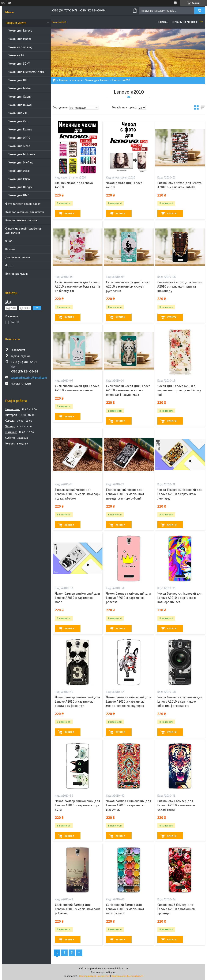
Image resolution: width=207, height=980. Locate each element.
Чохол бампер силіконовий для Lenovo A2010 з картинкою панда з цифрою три (77, 702)
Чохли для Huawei (20, 105)
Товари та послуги (70, 80)
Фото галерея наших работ (23, 204)
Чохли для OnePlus (21, 163)
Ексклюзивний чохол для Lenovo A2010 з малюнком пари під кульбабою (78, 494)
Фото (9, 265)
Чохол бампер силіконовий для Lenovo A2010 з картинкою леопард (180, 494)
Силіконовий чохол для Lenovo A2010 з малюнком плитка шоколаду (179, 287)
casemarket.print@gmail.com (29, 378)
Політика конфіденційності (127, 976)
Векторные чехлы (17, 274)
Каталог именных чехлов (21, 220)
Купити (69, 213)
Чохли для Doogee (21, 187)
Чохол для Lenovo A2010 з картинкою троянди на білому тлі (179, 390)
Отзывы (10, 249)
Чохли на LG (16, 55)
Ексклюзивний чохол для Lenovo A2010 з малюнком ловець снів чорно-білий (125, 494)
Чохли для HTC (18, 80)
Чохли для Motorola (22, 154)
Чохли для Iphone (20, 39)
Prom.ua (123, 968)
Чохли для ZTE (18, 113)
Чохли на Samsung (20, 47)
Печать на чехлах (184, 22)
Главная (162, 22)
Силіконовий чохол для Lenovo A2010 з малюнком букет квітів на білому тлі (78, 287)
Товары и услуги (16, 23)
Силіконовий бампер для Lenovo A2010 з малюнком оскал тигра (176, 805)
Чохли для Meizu (20, 88)
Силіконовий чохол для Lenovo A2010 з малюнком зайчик (77, 388)
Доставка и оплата (18, 257)
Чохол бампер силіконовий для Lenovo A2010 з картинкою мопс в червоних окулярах (129, 702)
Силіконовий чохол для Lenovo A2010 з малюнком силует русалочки (128, 287)
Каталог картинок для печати (25, 212)
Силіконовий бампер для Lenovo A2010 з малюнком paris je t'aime (78, 909)
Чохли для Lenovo (20, 31)
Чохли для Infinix (19, 179)
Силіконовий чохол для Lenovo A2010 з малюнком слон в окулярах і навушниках (128, 390)
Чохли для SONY (19, 64)
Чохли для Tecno (19, 146)
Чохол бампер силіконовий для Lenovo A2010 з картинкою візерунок (129, 805)
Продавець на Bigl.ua (104, 972)
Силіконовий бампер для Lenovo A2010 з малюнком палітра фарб (125, 909)
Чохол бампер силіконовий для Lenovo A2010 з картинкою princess (129, 598)
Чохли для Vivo (18, 121)
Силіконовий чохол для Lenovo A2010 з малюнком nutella (179, 185)
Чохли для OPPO (19, 138)
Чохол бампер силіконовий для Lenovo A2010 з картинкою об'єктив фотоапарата (180, 702)
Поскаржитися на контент (94, 976)
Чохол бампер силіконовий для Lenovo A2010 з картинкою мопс (77, 598)
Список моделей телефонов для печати (23, 231)
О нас (9, 241)
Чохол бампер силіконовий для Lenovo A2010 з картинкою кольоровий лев (180, 598)
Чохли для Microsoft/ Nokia (27, 72)
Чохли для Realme (20, 129)
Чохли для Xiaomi (20, 97)
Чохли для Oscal (19, 171)
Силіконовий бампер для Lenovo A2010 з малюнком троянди (176, 909)
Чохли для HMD (19, 195)
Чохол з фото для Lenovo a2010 (124, 185)
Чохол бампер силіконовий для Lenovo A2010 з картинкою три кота (77, 805)
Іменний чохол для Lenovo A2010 (74, 185)
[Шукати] (200, 11)
